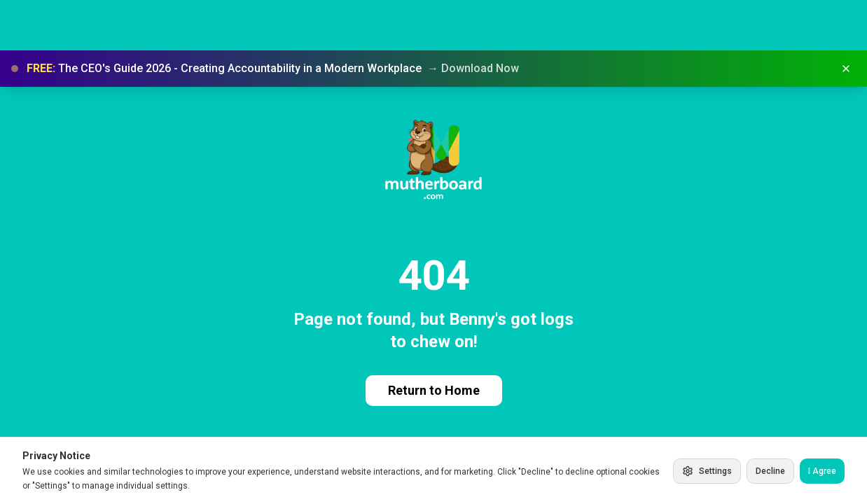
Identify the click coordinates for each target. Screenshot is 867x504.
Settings (707, 471)
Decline (770, 471)
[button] (433, 69)
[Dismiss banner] (846, 69)
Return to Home (434, 390)
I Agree (822, 471)
